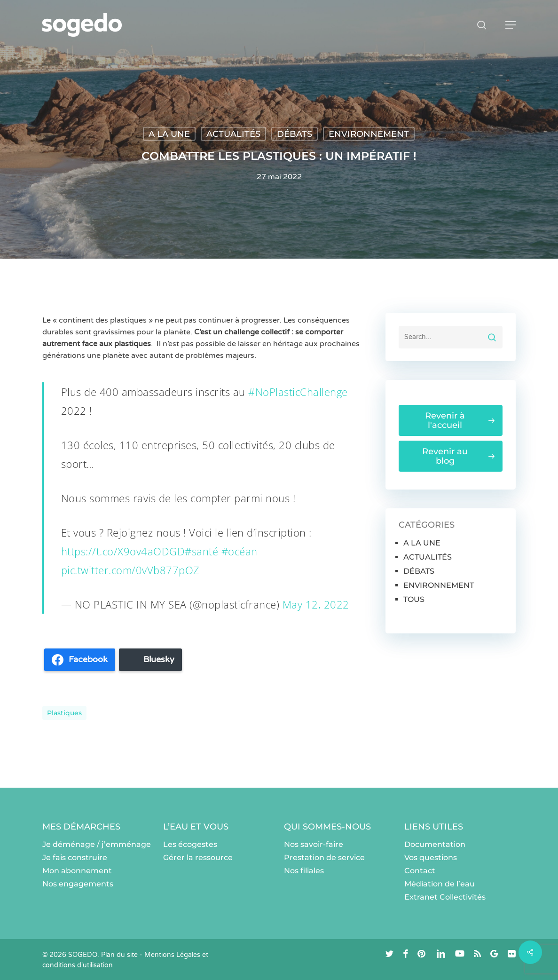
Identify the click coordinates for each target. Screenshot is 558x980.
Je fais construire (75, 857)
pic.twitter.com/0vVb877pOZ (130, 570)
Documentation (435, 844)
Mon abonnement (77, 871)
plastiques (64, 713)
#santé (201, 551)
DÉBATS (295, 134)
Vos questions (431, 857)
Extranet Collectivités (445, 897)
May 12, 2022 (316, 604)
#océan (240, 551)
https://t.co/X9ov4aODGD (123, 551)
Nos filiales (304, 871)
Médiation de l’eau (440, 884)
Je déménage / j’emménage (97, 844)
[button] (511, 25)
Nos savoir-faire (314, 844)
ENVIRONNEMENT (369, 134)
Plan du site (119, 955)
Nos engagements (78, 884)
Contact (420, 871)
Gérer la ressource (198, 857)
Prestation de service (324, 857)
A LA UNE (169, 134)
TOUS (414, 599)
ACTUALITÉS (233, 134)
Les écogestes (190, 844)
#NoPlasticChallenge (298, 392)
